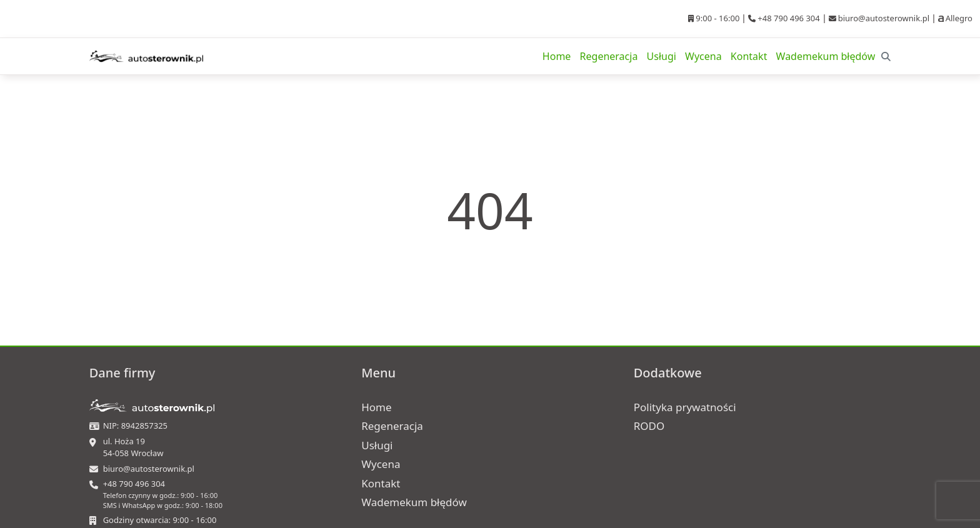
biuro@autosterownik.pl (879, 18)
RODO (649, 426)
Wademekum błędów (826, 56)
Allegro (955, 18)
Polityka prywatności (685, 407)
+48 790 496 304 (784, 18)
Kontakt (749, 56)
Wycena (703, 56)
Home (557, 56)
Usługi (662, 56)
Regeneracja (609, 56)
